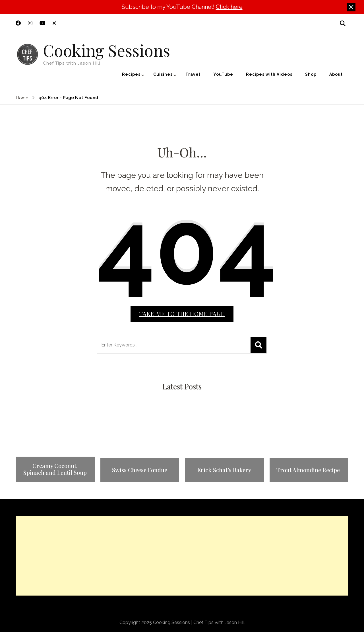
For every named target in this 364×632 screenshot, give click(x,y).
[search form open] (343, 23)
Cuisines (163, 74)
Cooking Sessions (106, 50)
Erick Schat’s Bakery (224, 470)
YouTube (223, 74)
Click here (229, 7)
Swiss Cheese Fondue (140, 470)
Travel (193, 74)
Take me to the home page (182, 314)
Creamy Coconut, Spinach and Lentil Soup (55, 469)
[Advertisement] (182, 556)
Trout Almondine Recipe (309, 470)
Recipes (131, 74)
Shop (311, 74)
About (336, 74)
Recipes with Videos (269, 74)
